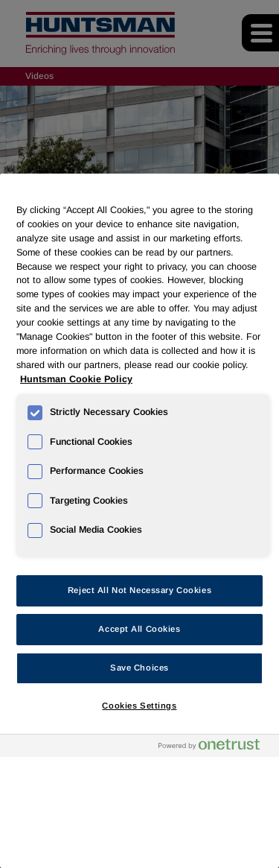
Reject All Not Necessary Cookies (139, 590)
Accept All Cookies (139, 629)
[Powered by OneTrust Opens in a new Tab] (215, 748)
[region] (139, 521)
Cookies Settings (139, 706)
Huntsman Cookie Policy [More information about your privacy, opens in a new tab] (76, 379)
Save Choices (139, 668)
